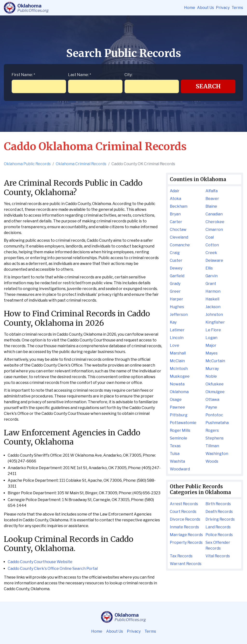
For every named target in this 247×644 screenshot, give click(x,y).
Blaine (211, 206)
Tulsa (175, 454)
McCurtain (215, 361)
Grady (175, 284)
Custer (176, 260)
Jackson (213, 307)
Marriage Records (186, 535)
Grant (211, 284)
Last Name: (79, 75)
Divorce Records (185, 519)
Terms (237, 8)
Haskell (212, 299)
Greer (175, 291)
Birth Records (218, 504)
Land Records (218, 527)
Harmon (213, 291)
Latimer (177, 330)
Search (208, 86)
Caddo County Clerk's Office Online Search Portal (53, 569)
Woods (212, 461)
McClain (177, 361)
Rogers (212, 430)
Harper (176, 299)
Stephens (215, 438)
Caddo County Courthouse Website (40, 562)
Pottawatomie (183, 423)
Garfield (177, 276)
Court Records (183, 512)
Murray (212, 369)
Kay (173, 322)
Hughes (177, 307)
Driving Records (220, 519)
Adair (175, 191)
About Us (206, 8)
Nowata (177, 384)
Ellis (209, 268)
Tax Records (181, 556)
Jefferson (179, 315)
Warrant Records (186, 564)
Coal (210, 237)
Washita (177, 461)
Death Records (219, 512)
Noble (211, 376)
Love (175, 345)
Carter (176, 222)
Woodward (180, 469)
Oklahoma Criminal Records (81, 164)
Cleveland (179, 237)
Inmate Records (184, 527)
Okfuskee (215, 384)
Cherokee (215, 222)
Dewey (176, 268)
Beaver (212, 199)
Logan (211, 338)
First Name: (23, 75)
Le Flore (213, 330)
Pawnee (177, 407)
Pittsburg (179, 415)
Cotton (212, 245)
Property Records (186, 542)
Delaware (214, 260)
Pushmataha (217, 423)
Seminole (178, 438)
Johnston (214, 315)
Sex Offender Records (218, 545)
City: (128, 75)
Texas (175, 446)
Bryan (175, 214)
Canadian (214, 214)
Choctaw (178, 230)
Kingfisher (215, 322)
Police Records (219, 535)
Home (190, 8)
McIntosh (179, 369)
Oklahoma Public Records (27, 164)
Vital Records (218, 556)
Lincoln (177, 338)
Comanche (180, 245)
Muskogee (180, 376)
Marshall (178, 353)
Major (211, 345)
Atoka (175, 199)
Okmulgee (215, 392)
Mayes (212, 353)
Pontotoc (214, 415)
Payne (211, 407)
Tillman (212, 446)
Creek (211, 253)
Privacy (223, 8)
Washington (217, 454)
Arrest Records (184, 504)
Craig (175, 253)
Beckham (179, 206)
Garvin (212, 276)
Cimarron (214, 230)
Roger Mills (180, 430)
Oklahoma (179, 392)
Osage (176, 400)
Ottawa (212, 400)
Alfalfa (212, 191)
